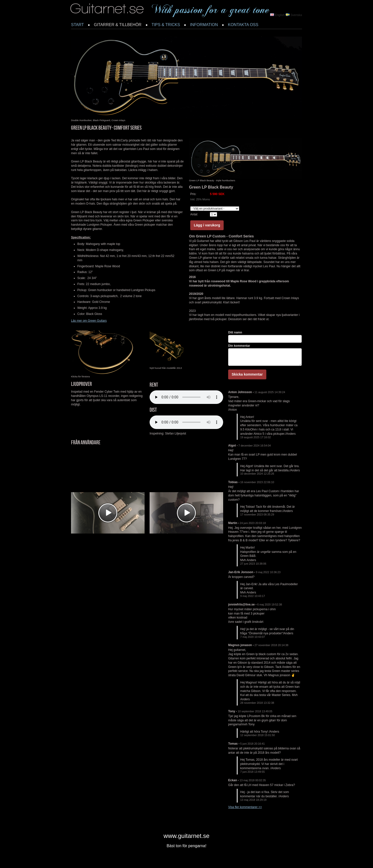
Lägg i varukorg (207, 225)
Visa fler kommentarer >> (245, 807)
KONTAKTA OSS (243, 25)
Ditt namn (235, 332)
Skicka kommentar (247, 374)
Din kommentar (239, 346)
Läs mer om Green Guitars (89, 321)
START (77, 25)
